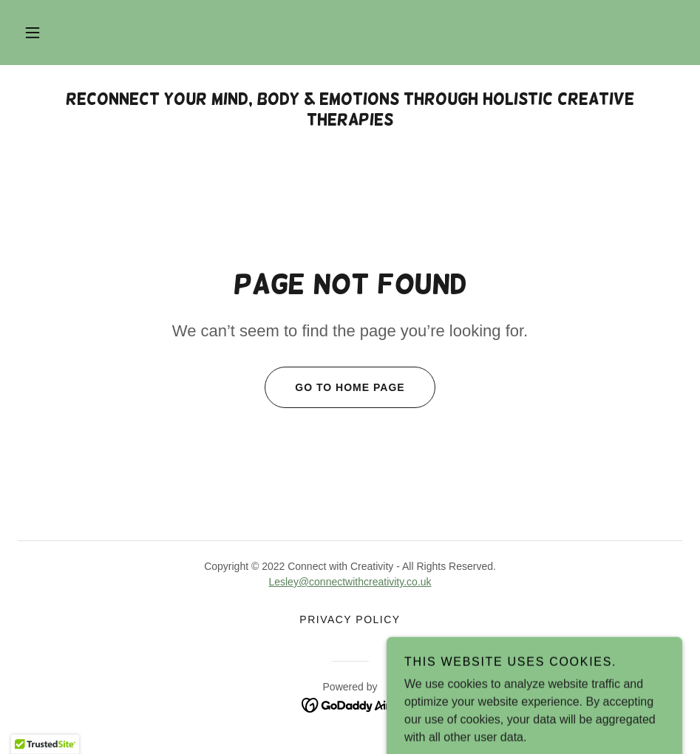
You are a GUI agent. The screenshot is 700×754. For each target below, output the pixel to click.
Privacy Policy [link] (350, 619)
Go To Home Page (334, 387)
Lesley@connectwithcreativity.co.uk (350, 582)
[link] (350, 704)
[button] (33, 33)
